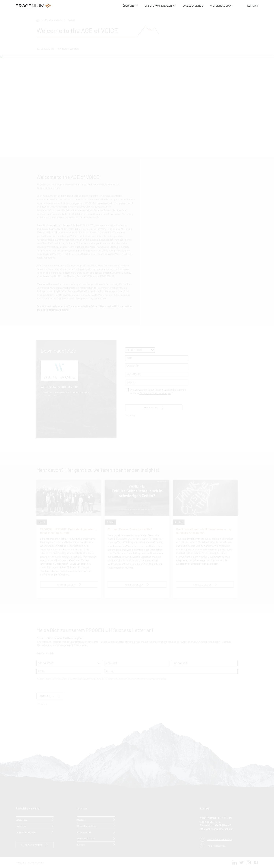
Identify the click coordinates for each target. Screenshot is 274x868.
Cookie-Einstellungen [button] (26, 832)
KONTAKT (253, 5)
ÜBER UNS (128, 5)
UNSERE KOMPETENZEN (158, 5)
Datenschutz (22, 819)
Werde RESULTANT (86, 838)
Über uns (81, 819)
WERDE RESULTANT (222, 5)
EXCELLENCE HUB (193, 5)
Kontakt (81, 844)
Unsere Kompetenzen (87, 826)
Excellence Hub (84, 832)
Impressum (21, 826)
